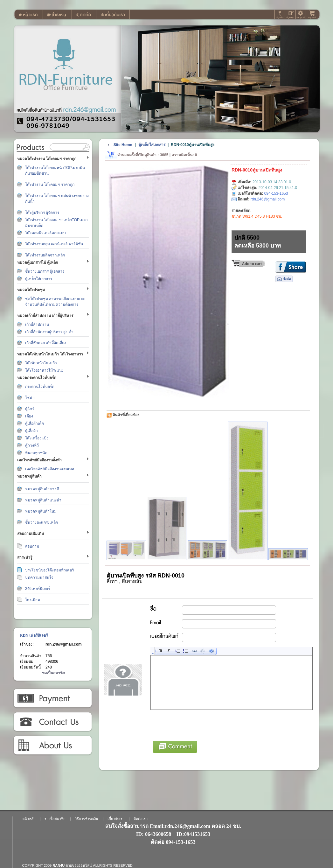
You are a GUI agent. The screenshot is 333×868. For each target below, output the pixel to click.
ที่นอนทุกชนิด (36, 453)
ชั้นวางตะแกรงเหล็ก (42, 522)
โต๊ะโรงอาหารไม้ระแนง (44, 370)
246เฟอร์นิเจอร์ (38, 589)
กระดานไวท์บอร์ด (40, 387)
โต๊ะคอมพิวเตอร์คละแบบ (45, 233)
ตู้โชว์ (30, 409)
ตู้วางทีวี (32, 445)
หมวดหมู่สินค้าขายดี (42, 489)
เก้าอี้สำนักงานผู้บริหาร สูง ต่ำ (49, 332)
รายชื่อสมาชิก (55, 819)
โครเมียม (33, 600)
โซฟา (30, 398)
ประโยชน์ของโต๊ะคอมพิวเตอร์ (49, 570)
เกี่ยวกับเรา (52, 745)
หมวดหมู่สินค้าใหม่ (41, 511)
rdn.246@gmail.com (64, 644)
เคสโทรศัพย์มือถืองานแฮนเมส (50, 469)
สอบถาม (32, 546)
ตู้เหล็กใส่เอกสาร (39, 279)
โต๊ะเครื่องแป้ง (37, 438)
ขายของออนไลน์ (79, 865)
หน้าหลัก (29, 819)
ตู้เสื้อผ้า (31, 431)
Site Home (123, 145)
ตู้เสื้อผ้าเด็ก (35, 423)
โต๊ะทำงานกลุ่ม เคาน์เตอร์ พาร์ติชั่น (54, 244)
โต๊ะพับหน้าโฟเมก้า (41, 363)
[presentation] (199, 724)
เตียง (29, 416)
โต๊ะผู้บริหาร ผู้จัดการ (42, 213)
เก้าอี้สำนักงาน (37, 325)
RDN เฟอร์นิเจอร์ (34, 635)
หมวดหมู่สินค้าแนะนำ (43, 500)
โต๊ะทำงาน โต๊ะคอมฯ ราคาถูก (50, 185)
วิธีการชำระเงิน (52, 698)
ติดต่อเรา (52, 722)
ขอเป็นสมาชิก (53, 673)
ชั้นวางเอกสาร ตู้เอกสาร (45, 271)
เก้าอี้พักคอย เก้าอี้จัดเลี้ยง (46, 343)
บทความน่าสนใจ (39, 577)
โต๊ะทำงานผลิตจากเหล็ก (45, 255)
